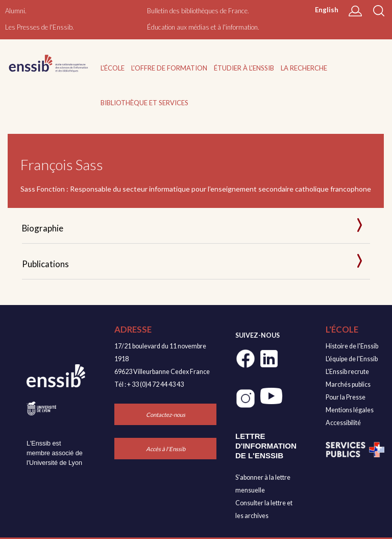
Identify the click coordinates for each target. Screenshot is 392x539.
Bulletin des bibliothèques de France (197, 11)
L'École (113, 68)
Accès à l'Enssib (166, 449)
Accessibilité (343, 423)
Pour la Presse (346, 397)
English (327, 10)
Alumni (15, 11)
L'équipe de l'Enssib (352, 359)
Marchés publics (348, 384)
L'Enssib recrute (347, 372)
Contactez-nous (166, 415)
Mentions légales (350, 410)
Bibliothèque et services (144, 103)
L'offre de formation (169, 68)
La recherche (304, 68)
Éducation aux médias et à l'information (202, 27)
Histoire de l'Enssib (352, 346)
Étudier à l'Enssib (244, 68)
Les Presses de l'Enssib (39, 27)
